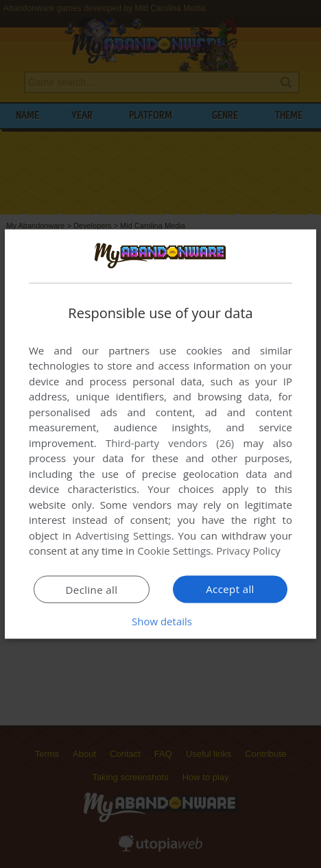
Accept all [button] (230, 588)
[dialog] (160, 434)
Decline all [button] (92, 589)
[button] (160, 620)
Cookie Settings (174, 551)
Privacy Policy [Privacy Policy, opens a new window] (248, 551)
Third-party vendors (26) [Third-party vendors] (170, 442)
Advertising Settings (123, 535)
